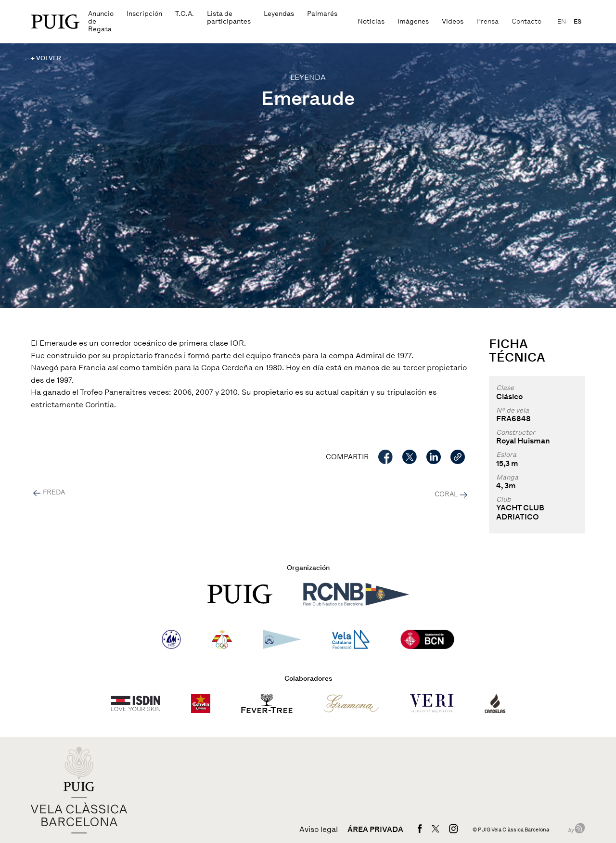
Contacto (526, 21)
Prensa (488, 21)
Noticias (371, 21)
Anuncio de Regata (101, 21)
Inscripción (144, 14)
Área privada (375, 830)
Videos (453, 21)
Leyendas (279, 14)
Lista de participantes (229, 18)
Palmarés (322, 14)
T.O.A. (185, 14)
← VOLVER (46, 58)
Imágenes (413, 21)
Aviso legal (319, 830)
